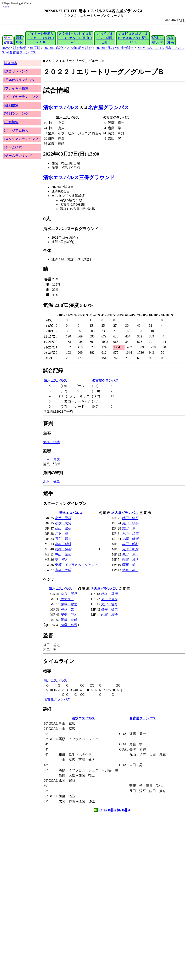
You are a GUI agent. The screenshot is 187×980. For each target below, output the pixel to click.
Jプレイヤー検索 (16, 88)
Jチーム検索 (13, 147)
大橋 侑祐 (51, 442)
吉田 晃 (128, 528)
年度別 (35, 48)
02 (100, 810)
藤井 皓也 (109, 609)
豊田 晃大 (130, 554)
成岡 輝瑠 (63, 549)
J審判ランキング (16, 113)
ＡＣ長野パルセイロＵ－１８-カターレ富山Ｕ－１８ (75, 38)
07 (124, 810)
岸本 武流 (63, 523)
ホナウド (67, 599)
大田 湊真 (109, 604)
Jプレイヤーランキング (21, 97)
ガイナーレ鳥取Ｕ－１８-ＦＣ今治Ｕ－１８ (41, 38)
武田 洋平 (130, 518)
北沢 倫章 (51, 481)
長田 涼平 (130, 523)
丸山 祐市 (130, 534)
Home (6, 7)
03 (105, 810)
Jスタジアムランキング (21, 139)
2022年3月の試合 (79, 48)
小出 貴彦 (51, 460)
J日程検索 (11, 122)
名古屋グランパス (109, 108)
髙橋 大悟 (63, 570)
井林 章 (61, 534)
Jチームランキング (18, 156)
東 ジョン (109, 599)
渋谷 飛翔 (109, 594)
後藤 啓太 (69, 615)
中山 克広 (63, 554)
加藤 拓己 (69, 625)
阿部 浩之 (130, 560)
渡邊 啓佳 (69, 620)
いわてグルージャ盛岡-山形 (105, 38)
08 (128, 810)
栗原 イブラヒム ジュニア (76, 565)
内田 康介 (109, 615)
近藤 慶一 (130, 570)
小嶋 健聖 (130, 539)
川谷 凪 (67, 609)
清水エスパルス (61, 108)
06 (119, 810)
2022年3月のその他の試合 (115, 48)
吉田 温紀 (130, 544)
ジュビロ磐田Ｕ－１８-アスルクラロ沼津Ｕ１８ (133, 38)
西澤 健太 (69, 604)
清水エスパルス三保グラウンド (79, 178)
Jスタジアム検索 (16, 131)
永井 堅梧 (63, 518)
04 (110, 810)
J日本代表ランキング (20, 80)
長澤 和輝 (130, 549)
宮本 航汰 (63, 544)
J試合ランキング (16, 71)
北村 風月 (69, 594)
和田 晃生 (63, 528)
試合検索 (20, 48)
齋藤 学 (128, 565)
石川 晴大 (63, 539)
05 (114, 810)
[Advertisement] (74, 845)
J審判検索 (11, 105)
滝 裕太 (61, 560)
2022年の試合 (54, 48)
